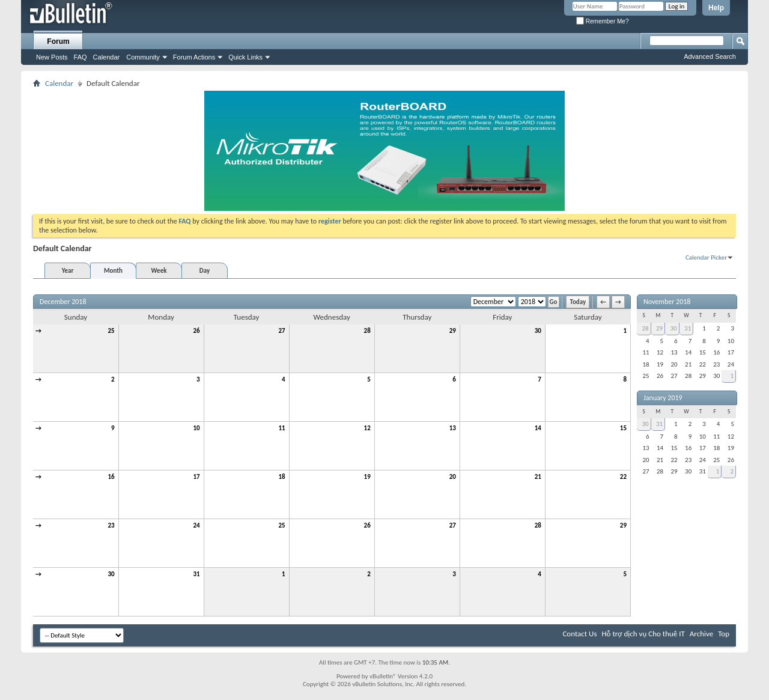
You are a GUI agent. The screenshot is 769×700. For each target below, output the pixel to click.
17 (196, 477)
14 (538, 428)
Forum (58, 41)
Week (159, 271)
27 (282, 331)
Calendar (107, 57)
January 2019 (663, 398)
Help (716, 8)
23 (111, 525)
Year (68, 271)
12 (367, 428)
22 (623, 477)
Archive (701, 634)
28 (367, 331)
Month (113, 271)
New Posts (52, 57)
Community (143, 57)
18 (282, 477)
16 (111, 477)
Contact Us (579, 634)
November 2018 (667, 302)
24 (196, 525)
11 (282, 428)
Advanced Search (710, 56)
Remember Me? (602, 21)
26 (196, 331)
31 (196, 574)
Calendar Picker (706, 257)
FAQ (81, 57)
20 (453, 477)
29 (453, 331)
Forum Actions (194, 57)
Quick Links (245, 57)
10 (196, 428)
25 (111, 331)
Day (205, 271)
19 (367, 477)
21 (538, 477)
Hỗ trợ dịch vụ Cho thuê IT (643, 634)
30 (538, 331)
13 (453, 428)
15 (623, 428)
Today (578, 302)
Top (724, 634)
